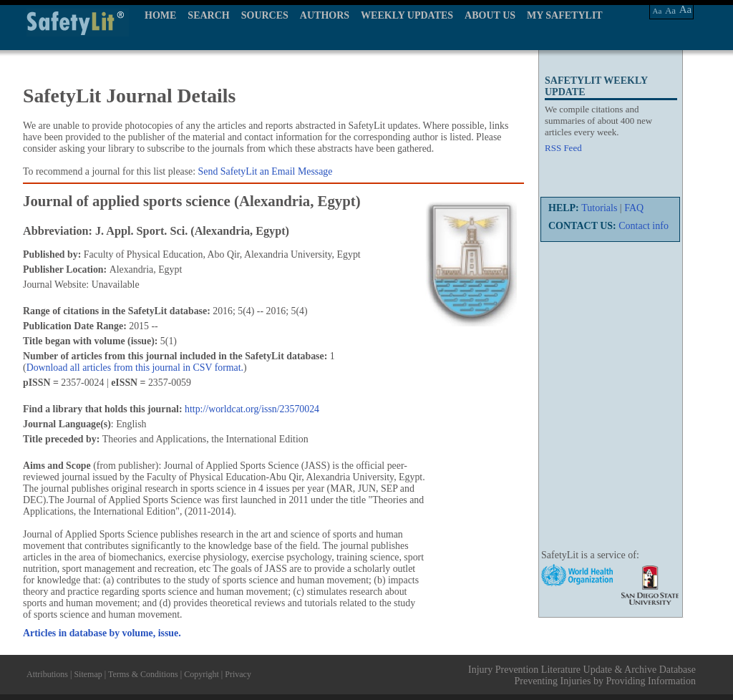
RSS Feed (563, 148)
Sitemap (88, 674)
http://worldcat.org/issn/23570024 (252, 409)
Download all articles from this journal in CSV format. (135, 368)
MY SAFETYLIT (565, 15)
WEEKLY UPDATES (407, 15)
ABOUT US (490, 15)
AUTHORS (325, 15)
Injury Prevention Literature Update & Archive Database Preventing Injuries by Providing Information (582, 675)
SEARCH (208, 15)
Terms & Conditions (143, 674)
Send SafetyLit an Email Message (266, 171)
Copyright (202, 674)
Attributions (47, 674)
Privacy (238, 674)
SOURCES (265, 15)
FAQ (634, 208)
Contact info (644, 226)
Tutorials (599, 208)
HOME (160, 15)
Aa (657, 11)
